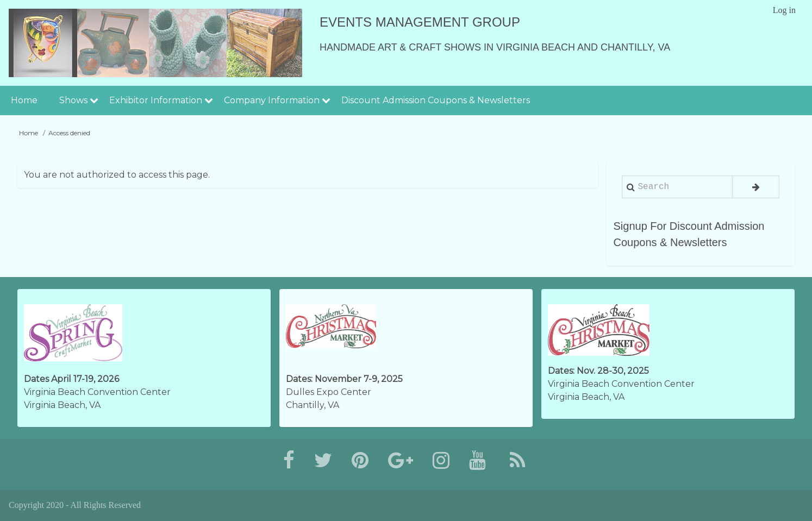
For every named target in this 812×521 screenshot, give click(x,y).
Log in (784, 10)
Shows (73, 100)
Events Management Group (420, 22)
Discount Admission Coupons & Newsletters (436, 100)
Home (24, 100)
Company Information (272, 100)
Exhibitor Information (156, 100)
